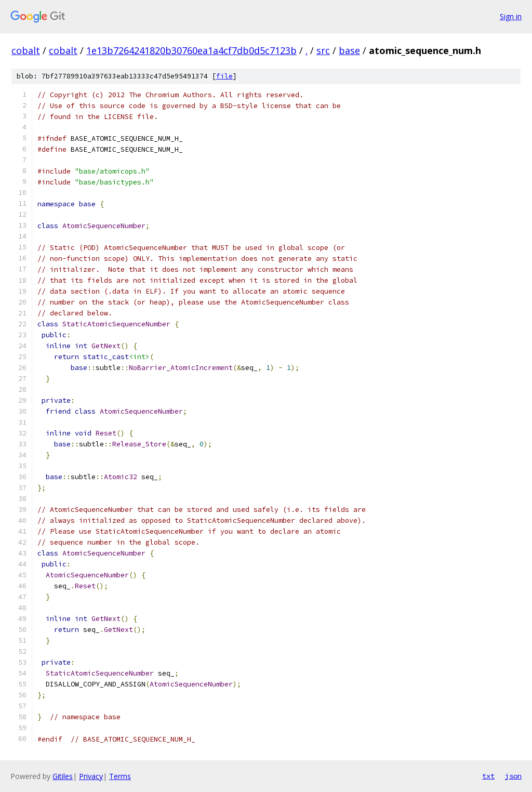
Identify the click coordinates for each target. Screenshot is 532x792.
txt (488, 776)
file (224, 76)
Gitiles (63, 776)
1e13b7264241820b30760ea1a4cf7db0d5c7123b (191, 50)
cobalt (26, 50)
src (323, 50)
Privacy (91, 776)
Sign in (511, 16)
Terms (120, 776)
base (349, 50)
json (513, 776)
